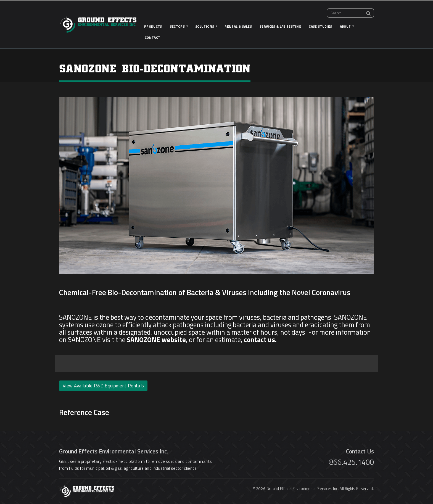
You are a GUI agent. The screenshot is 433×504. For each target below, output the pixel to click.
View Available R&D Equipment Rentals (103, 386)
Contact (152, 37)
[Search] (368, 13)
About (345, 26)
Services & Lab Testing (280, 26)
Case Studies (320, 26)
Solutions (205, 26)
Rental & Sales (238, 26)
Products (153, 26)
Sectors (177, 26)
